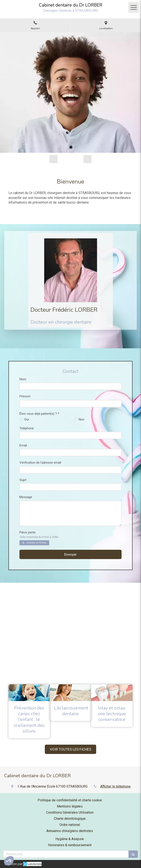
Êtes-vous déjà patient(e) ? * (39, 414)
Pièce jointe (39, 535)
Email (23, 445)
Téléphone (27, 428)
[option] (70, 92)
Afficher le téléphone (115, 786)
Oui (26, 419)
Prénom (25, 396)
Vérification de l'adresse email (40, 463)
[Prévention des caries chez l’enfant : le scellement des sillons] (29, 693)
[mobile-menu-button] (134, 7)
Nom (23, 379)
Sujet (23, 480)
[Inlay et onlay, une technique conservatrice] (112, 693)
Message (26, 497)
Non (81, 419)
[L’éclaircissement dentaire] (71, 693)
